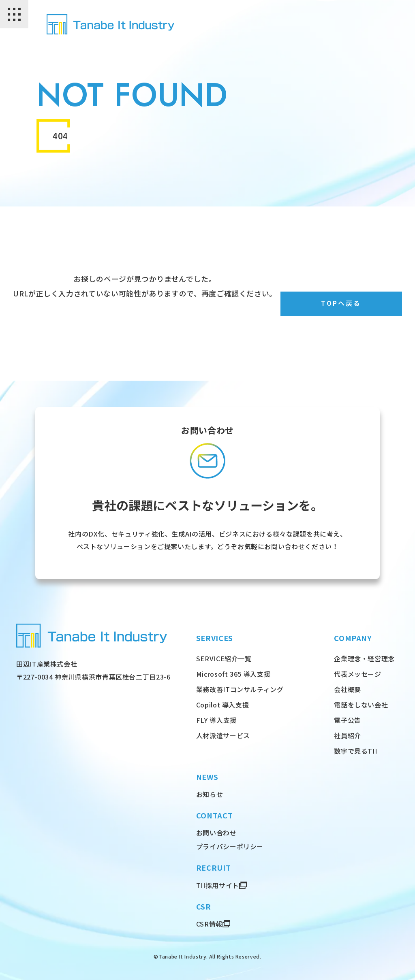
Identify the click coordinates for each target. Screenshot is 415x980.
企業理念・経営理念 (364, 658)
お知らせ (210, 794)
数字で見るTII (355, 751)
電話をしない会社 (361, 705)
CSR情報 (209, 924)
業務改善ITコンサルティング (240, 689)
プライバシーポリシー (230, 846)
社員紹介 (348, 735)
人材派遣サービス (223, 735)
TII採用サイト (218, 885)
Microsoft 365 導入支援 (233, 674)
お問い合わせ (216, 833)
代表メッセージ (357, 674)
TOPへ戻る (341, 304)
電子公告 (348, 720)
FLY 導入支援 (216, 720)
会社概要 (348, 689)
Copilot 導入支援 (223, 705)
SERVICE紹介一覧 (224, 658)
